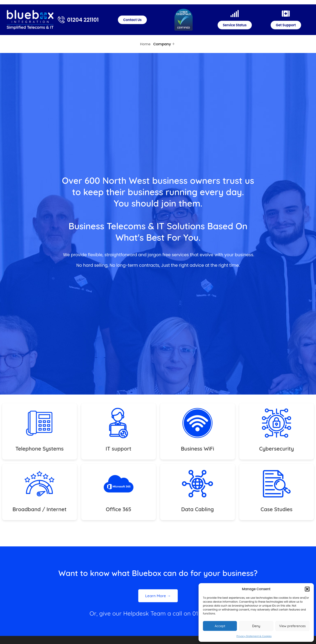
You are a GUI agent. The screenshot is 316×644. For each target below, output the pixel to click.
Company (164, 44)
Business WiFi (197, 449)
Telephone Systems (39, 449)
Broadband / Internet (39, 509)
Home (145, 44)
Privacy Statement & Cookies (254, 636)
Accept (220, 626)
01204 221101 (83, 20)
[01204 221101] (61, 20)
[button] (307, 589)
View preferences (292, 626)
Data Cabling (198, 509)
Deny (256, 626)
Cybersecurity (276, 449)
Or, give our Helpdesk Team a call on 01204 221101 (158, 613)
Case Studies (276, 509)
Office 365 (119, 509)
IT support (118, 449)
